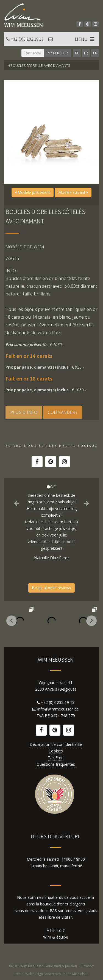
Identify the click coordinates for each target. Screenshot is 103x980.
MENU (85, 39)
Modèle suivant (73, 192)
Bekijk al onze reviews (51, 588)
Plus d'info (24, 412)
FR (86, 53)
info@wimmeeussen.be (58, 709)
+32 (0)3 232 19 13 (27, 39)
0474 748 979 (63, 716)
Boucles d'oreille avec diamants (39, 65)
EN (95, 53)
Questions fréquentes (56, 764)
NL (77, 53)
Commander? (63, 412)
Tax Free (56, 758)
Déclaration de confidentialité (56, 744)
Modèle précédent (33, 192)
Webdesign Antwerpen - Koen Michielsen (57, 974)
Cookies (56, 751)
